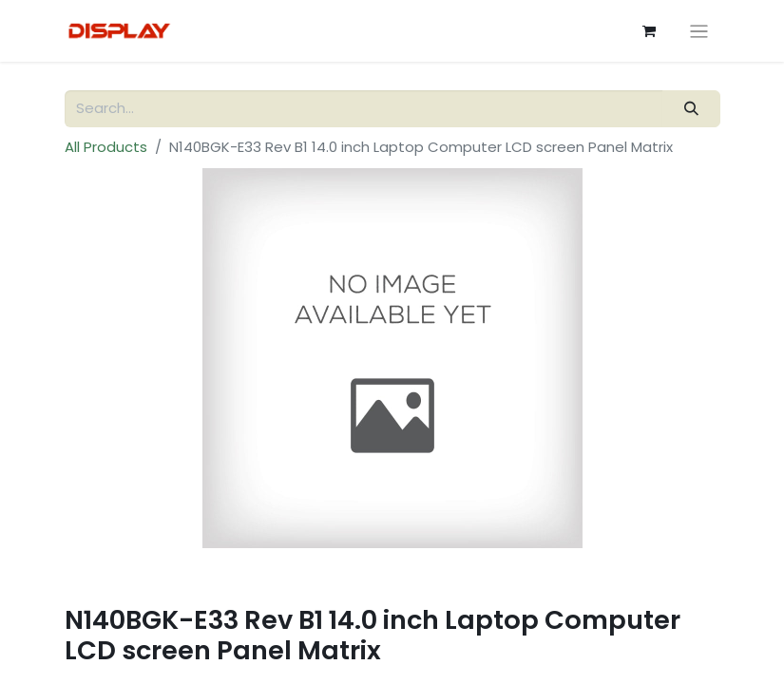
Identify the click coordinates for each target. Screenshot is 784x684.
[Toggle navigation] (699, 31)
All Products (106, 147)
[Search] (691, 109)
